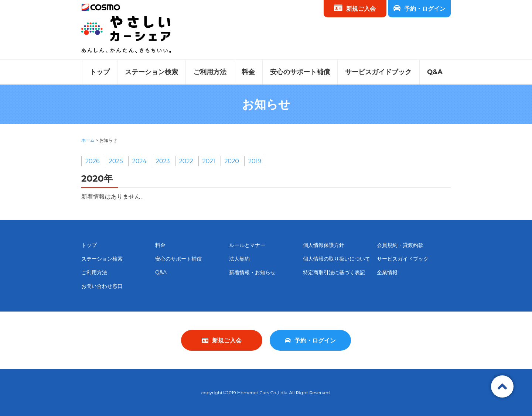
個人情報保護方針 (324, 245)
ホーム (88, 140)
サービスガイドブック (378, 72)
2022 (186, 161)
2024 (139, 161)
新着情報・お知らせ (252, 272)
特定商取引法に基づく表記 (334, 272)
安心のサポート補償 (300, 72)
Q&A (435, 72)
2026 (92, 161)
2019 (255, 161)
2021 (209, 161)
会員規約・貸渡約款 (400, 245)
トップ (100, 72)
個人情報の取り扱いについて (337, 259)
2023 (163, 161)
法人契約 (239, 259)
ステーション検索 (151, 72)
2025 (116, 161)
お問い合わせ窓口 (102, 286)
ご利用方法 (210, 72)
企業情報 (387, 272)
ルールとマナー (247, 245)
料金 (248, 72)
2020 (232, 161)
